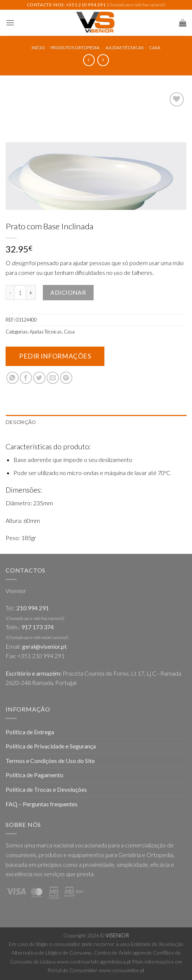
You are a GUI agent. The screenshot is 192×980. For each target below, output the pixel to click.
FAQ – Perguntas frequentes (42, 804)
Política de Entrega (30, 732)
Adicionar (68, 292)
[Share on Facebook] (26, 378)
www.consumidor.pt (122, 970)
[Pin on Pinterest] (66, 378)
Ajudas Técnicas (125, 48)
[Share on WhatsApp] (12, 378)
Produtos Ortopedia (75, 48)
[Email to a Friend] (53, 378)
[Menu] (10, 23)
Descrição (21, 422)
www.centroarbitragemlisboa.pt (94, 962)
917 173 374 (37, 627)
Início (38, 48)
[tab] (96, 422)
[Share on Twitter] (39, 378)
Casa (155, 48)
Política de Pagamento (34, 775)
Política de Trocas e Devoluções (46, 789)
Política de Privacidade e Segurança (51, 746)
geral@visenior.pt (44, 646)
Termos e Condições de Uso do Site (50, 761)
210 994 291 (33, 608)
